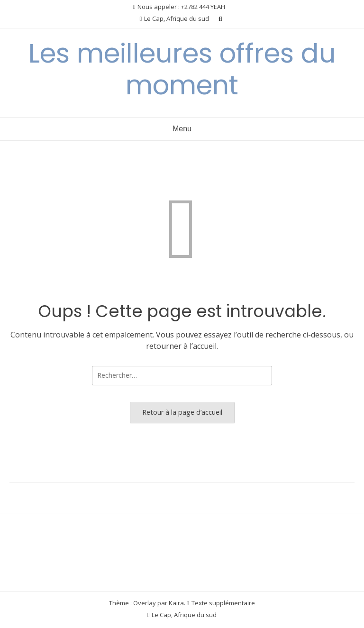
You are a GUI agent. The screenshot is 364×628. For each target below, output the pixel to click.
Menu (182, 129)
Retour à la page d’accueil (182, 412)
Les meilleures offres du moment (182, 69)
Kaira (176, 603)
